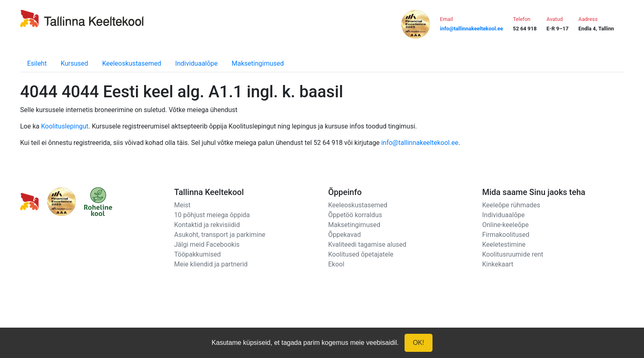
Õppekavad (345, 235)
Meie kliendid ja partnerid (211, 264)
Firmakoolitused (506, 235)
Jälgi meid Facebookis (207, 244)
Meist (182, 205)
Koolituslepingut (65, 126)
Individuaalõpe (197, 63)
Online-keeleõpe (505, 225)
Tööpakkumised (197, 254)
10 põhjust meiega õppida (212, 215)
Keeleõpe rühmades (511, 205)
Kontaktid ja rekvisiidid (207, 225)
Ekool (336, 264)
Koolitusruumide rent (513, 254)
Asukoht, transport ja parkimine (220, 235)
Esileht (37, 63)
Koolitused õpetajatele (361, 254)
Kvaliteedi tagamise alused (367, 244)
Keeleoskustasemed (132, 63)
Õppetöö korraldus (355, 215)
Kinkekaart (498, 264)
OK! (419, 343)
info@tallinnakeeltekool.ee (420, 143)
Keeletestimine (504, 244)
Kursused (75, 63)
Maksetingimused (258, 63)
